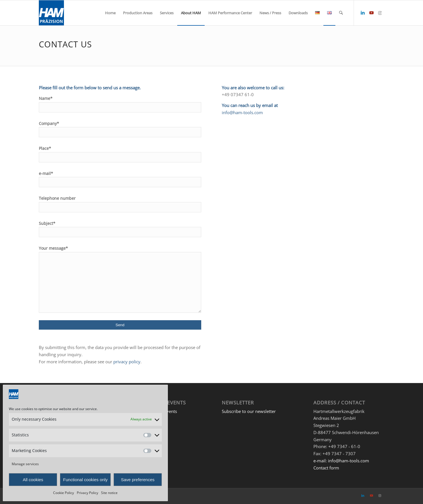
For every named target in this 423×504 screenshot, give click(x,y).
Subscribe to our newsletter (249, 411)
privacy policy (127, 362)
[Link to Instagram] (380, 13)
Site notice (109, 493)
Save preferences (138, 480)
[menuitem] (110, 13)
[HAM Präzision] (51, 13)
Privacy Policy (87, 493)
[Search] (341, 13)
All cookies (33, 480)
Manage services (25, 464)
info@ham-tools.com (242, 112)
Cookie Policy (64, 493)
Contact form (326, 468)
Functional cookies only (85, 480)
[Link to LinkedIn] (363, 13)
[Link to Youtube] (371, 13)
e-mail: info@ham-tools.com (341, 461)
